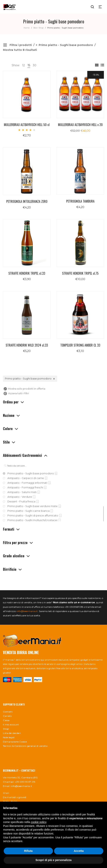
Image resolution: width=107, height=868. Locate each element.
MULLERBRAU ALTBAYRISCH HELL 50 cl (27, 125)
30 (35, 65)
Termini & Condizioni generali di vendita (25, 746)
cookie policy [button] (39, 822)
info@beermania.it (27, 611)
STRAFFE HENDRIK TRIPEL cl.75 (80, 273)
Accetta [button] (79, 851)
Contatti (8, 712)
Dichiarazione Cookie (15, 742)
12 (23, 65)
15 (29, 65)
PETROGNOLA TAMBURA (80, 201)
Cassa (6, 720)
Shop (6, 729)
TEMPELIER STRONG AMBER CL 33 (80, 345)
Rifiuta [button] (28, 851)
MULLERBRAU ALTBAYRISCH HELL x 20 (80, 125)
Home (27, 28)
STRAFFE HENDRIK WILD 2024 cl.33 (27, 345)
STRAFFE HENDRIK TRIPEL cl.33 (27, 273)
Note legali (9, 737)
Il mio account (11, 725)
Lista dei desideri (12, 733)
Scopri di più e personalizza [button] (53, 860)
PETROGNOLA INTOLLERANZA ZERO (27, 201)
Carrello (7, 716)
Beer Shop (38, 28)
